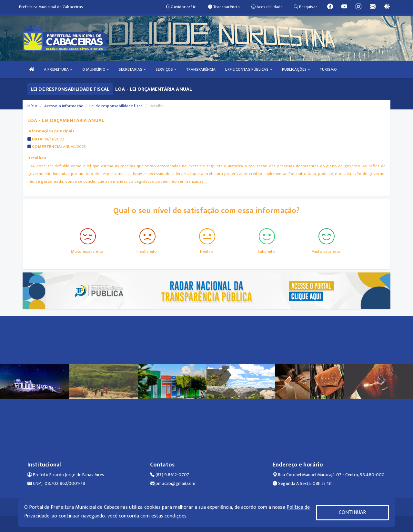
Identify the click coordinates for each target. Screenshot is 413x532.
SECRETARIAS (132, 69)
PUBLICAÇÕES (296, 69)
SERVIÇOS (166, 69)
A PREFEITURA (58, 69)
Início (32, 106)
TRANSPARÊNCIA (201, 69)
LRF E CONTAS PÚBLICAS (249, 69)
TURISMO (328, 69)
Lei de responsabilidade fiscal (116, 106)
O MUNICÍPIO (96, 69)
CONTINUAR (352, 512)
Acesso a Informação (64, 106)
